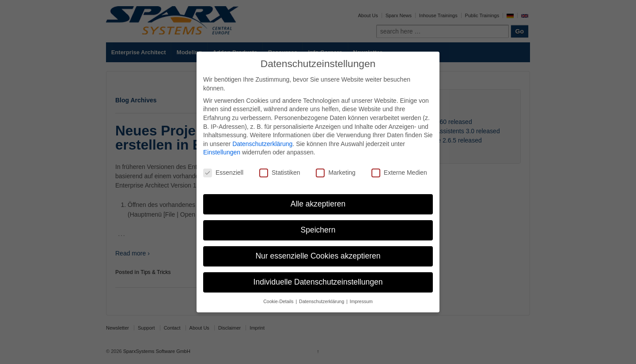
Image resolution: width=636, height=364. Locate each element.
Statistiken (280, 173)
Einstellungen (222, 152)
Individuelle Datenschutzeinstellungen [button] (318, 282)
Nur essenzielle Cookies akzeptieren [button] (318, 256)
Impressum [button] (361, 301)
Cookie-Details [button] (279, 301)
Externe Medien (399, 173)
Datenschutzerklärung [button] (322, 301)
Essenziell (223, 173)
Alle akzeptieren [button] (318, 204)
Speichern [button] (318, 230)
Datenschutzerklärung (262, 144)
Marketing (335, 173)
